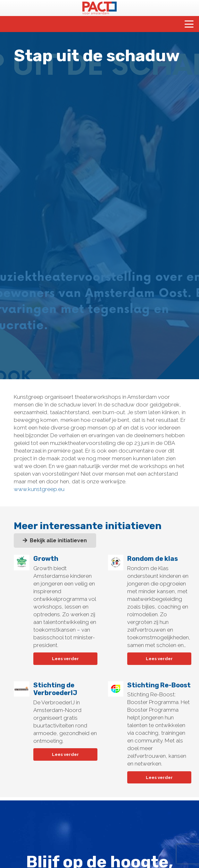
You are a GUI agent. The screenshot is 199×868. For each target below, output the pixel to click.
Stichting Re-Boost (159, 685)
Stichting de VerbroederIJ (55, 689)
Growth (46, 559)
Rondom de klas (153, 559)
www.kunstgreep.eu (39, 489)
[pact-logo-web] (99, 8)
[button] (189, 24)
